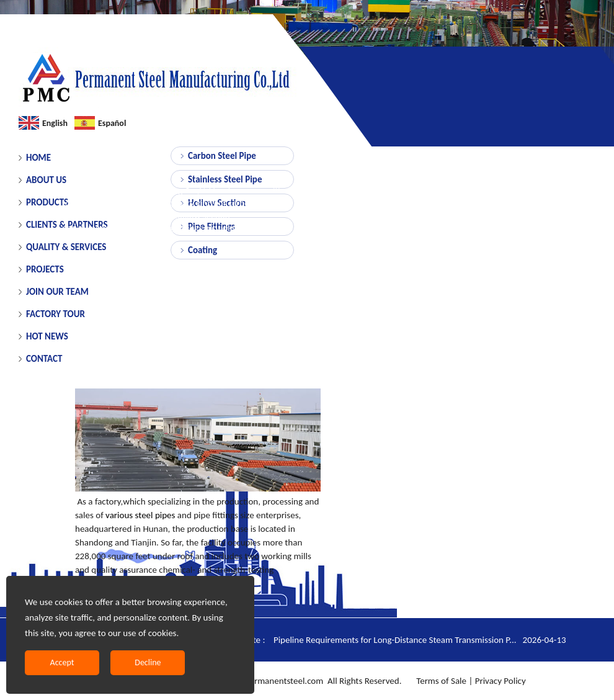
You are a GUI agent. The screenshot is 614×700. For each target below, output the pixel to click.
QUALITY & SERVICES (66, 247)
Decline (148, 662)
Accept (62, 662)
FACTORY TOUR (56, 314)
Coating (202, 250)
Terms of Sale (440, 681)
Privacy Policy (501, 681)
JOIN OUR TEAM (57, 292)
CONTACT (44, 359)
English (55, 123)
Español (112, 123)
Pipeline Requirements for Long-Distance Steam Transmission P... (420, 640)
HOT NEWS (47, 336)
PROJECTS (45, 269)
